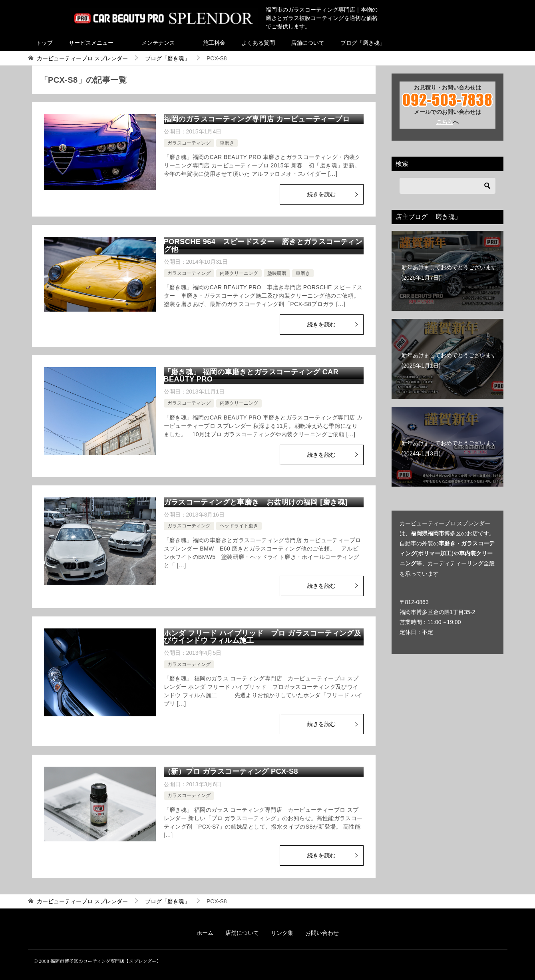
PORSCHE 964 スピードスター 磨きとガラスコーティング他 (263, 245)
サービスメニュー (91, 43)
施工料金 (214, 43)
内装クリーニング (239, 273)
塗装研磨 (277, 273)
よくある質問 (258, 43)
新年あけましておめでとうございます (449, 272)
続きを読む (333, 194)
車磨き (227, 143)
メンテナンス (158, 43)
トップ (44, 43)
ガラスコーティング (189, 143)
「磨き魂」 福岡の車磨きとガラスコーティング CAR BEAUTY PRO (251, 376)
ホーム (205, 933)
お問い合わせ (322, 933)
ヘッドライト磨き (239, 526)
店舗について (308, 43)
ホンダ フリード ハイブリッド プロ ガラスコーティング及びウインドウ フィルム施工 (263, 637)
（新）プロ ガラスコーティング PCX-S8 (231, 771)
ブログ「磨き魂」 (363, 43)
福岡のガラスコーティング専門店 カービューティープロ (257, 119)
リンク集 (282, 933)
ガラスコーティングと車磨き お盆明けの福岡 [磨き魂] (256, 502)
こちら (445, 122)
